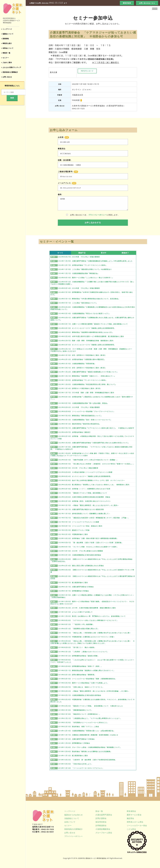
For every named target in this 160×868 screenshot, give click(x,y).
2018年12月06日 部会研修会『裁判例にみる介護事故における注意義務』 (85, 751)
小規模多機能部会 (103, 829)
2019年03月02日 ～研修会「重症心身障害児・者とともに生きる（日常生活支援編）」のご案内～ (94, 691)
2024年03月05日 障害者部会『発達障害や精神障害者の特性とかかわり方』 (86, 332)
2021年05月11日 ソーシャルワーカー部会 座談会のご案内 (80, 526)
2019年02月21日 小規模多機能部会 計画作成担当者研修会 (80, 695)
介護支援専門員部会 (104, 815)
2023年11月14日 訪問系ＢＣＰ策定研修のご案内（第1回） (80, 388)
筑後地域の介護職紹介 (11, 74)
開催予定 (82, 253)
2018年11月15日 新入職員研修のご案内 (73, 756)
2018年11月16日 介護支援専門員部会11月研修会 (76, 739)
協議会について (8, 34)
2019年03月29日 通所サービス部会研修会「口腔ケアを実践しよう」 (83, 683)
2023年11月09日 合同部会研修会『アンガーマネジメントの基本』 (83, 380)
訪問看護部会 (101, 825)
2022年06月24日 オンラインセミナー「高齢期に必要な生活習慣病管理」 (85, 476)
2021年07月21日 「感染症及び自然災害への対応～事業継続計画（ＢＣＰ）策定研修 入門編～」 (94, 518)
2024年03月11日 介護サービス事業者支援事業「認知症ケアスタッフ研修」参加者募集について (93, 324)
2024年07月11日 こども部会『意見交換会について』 (78, 303)
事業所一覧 (6, 54)
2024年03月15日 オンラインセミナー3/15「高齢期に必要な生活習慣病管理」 (87, 328)
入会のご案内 (7, 64)
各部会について (8, 49)
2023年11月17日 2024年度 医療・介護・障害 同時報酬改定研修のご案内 (86, 393)
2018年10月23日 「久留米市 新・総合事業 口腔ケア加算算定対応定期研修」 (87, 760)
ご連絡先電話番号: (68, 172)
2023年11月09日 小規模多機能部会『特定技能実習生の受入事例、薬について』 (87, 384)
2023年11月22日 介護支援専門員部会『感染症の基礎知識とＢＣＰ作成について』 (88, 372)
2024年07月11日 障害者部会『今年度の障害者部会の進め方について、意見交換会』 (89, 299)
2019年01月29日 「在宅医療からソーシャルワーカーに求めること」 (83, 722)
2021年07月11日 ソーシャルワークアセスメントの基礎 (79, 522)
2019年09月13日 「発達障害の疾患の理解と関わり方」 (79, 629)
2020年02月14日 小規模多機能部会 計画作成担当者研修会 (80, 555)
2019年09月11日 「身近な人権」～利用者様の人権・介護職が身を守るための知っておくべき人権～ (95, 633)
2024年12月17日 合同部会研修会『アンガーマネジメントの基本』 (83, 265)
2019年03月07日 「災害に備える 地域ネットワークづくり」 (81, 687)
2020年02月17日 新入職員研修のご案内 (73, 583)
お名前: (63, 137)
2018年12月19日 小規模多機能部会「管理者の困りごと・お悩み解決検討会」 (87, 731)
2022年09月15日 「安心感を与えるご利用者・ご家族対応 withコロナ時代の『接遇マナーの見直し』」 (96, 464)
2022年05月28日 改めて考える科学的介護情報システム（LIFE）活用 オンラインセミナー (91, 480)
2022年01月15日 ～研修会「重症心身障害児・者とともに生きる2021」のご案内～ (89, 505)
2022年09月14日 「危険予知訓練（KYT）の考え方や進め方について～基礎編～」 (88, 460)
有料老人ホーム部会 (135, 822)
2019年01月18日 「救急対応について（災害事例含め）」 (79, 714)
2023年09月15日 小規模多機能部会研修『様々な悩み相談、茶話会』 (83, 403)
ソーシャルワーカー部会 (137, 825)
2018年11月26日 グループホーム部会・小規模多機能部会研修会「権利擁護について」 (90, 747)
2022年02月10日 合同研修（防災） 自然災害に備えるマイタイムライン (84, 501)
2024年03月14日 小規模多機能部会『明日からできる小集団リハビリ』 (84, 313)
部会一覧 (99, 811)
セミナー (6, 59)
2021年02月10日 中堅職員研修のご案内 (73, 534)
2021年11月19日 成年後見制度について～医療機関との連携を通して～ (84, 514)
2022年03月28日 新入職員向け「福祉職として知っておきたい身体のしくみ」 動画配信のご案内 (94, 485)
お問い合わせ (7, 79)
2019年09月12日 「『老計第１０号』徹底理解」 (76, 624)
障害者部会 (131, 811)
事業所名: (62, 149)
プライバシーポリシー (98, 215)
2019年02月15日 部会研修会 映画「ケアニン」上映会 (79, 727)
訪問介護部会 (101, 818)
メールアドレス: (67, 183)
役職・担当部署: (65, 160)
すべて (60, 253)
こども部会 (131, 829)
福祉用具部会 (101, 822)
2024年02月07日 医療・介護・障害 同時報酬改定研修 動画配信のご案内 (86, 341)
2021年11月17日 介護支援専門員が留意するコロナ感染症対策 (81, 509)
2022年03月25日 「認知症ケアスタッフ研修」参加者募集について (83, 493)
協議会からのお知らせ (74, 815)
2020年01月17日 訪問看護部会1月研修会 (74, 591)
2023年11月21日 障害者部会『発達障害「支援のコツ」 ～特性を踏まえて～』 (87, 376)
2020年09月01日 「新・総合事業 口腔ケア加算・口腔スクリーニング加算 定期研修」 (91, 543)
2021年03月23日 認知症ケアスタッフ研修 (74, 530)
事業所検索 (127, 3)
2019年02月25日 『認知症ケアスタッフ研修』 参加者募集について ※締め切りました (91, 706)
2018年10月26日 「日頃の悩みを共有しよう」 (75, 764)
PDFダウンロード (87, 71)
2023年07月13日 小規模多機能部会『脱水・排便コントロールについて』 (85, 420)
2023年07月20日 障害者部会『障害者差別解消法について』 (80, 416)
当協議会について (72, 818)
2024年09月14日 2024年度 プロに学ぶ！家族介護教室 (79, 288)
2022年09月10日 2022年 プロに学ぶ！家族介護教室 (78, 468)
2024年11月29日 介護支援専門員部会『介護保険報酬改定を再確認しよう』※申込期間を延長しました (95, 261)
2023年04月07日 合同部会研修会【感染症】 (75, 432)
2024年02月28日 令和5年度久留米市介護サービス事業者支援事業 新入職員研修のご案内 (91, 336)
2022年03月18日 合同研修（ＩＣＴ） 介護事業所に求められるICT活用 (84, 489)
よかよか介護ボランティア (13, 69)
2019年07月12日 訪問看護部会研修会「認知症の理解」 (79, 656)
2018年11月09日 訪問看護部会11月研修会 (74, 743)
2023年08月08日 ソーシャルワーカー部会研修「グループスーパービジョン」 (87, 411)
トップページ (7, 29)
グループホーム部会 (104, 833)
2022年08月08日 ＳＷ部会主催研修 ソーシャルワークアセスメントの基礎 (85, 472)
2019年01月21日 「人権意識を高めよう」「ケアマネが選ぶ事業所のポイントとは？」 (90, 718)
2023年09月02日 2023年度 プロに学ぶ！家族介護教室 (79, 407)
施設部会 (130, 818)
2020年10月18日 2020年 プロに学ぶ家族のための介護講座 (81, 551)
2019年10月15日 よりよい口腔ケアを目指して (75, 612)
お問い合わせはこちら (147, 3)
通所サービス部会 (134, 815)
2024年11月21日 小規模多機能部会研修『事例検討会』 (79, 273)
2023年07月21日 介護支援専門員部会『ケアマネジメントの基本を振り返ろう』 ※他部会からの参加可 (96, 428)
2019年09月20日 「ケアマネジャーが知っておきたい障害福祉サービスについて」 (88, 620)
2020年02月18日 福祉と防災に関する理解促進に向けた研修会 (81, 566)
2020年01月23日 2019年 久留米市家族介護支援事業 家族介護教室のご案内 (87, 608)
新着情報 (6, 39)
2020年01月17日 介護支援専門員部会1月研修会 (76, 587)
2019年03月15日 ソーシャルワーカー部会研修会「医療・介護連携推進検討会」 (87, 679)
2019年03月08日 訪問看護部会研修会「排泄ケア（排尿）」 (80, 666)
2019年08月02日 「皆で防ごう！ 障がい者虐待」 (77, 647)
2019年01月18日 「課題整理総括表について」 (75, 710)
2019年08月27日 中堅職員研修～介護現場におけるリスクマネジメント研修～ (87, 637)
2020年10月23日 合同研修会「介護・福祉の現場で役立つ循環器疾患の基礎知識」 (88, 538)
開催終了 (125, 253)
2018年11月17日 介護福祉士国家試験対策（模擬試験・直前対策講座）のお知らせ (88, 735)
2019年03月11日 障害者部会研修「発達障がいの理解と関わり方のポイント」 (87, 670)
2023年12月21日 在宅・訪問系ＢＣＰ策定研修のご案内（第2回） (82, 368)
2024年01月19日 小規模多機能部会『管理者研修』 (77, 364)
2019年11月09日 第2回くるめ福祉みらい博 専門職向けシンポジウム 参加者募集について (92, 616)
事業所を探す (7, 44)
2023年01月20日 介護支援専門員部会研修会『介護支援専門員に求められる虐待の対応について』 (94, 443)
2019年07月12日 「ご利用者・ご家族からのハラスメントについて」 (83, 652)
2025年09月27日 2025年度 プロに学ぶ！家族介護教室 (79, 257)
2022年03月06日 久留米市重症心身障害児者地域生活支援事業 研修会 (84, 497)
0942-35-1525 (56, 3)
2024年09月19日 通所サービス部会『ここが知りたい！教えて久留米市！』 (86, 278)
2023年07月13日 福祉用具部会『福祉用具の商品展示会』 (79, 424)
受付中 (104, 253)
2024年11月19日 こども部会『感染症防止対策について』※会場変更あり (85, 269)
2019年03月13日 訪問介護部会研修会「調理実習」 (77, 675)
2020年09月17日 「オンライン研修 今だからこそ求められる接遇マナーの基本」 (88, 547)
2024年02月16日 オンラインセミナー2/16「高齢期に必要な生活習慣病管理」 (87, 345)
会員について (70, 822)
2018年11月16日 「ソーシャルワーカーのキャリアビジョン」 (81, 768)
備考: (60, 194)
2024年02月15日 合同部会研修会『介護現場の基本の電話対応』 (82, 359)
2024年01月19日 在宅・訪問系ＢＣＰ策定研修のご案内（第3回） (82, 355)
